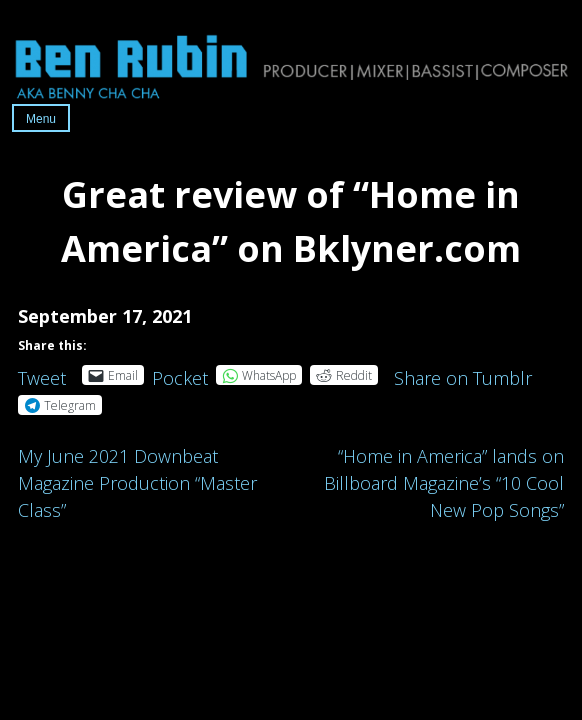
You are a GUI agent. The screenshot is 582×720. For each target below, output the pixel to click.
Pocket (180, 378)
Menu (41, 119)
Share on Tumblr (463, 374)
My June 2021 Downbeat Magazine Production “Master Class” (137, 483)
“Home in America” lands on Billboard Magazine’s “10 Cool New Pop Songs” (444, 483)
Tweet (42, 374)
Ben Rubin (291, 65)
